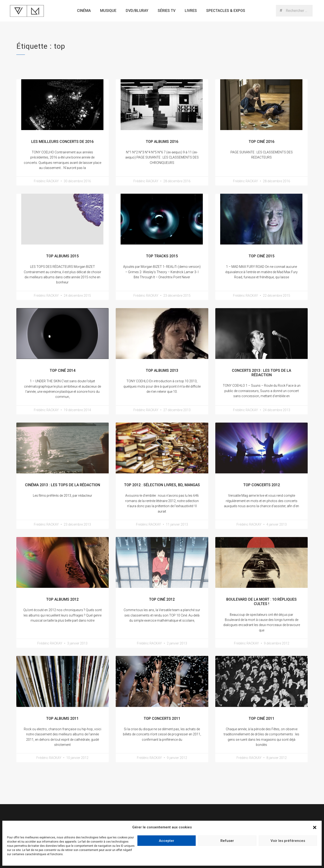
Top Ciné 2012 (162, 599)
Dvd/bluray (137, 11)
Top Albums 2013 (162, 370)
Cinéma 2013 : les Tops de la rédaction (63, 485)
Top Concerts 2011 (162, 718)
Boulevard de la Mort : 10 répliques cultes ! (261, 602)
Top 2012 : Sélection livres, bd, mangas (162, 485)
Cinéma (84, 11)
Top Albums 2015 (62, 256)
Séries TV (167, 11)
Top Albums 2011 (62, 718)
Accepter (167, 841)
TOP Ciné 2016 (261, 142)
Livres (191, 11)
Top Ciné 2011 (261, 718)
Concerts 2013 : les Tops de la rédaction (261, 373)
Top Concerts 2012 (262, 485)
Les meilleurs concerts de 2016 (62, 142)
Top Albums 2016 (162, 142)
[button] (315, 827)
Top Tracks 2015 (162, 256)
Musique (108, 11)
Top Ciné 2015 (261, 256)
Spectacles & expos (226, 11)
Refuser (227, 841)
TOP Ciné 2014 (63, 370)
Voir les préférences (288, 841)
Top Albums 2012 (62, 599)
